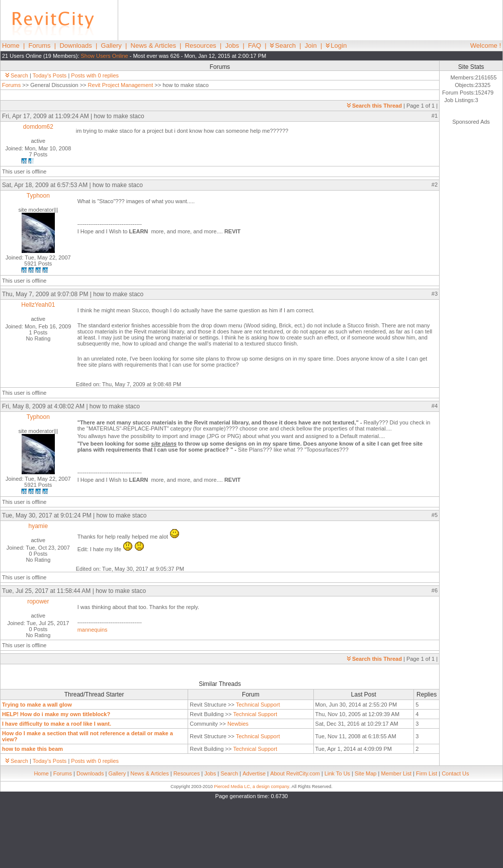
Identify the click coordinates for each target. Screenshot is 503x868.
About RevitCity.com (295, 773)
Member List (396, 773)
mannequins (93, 630)
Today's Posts (50, 75)
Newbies (238, 724)
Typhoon (38, 196)
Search (283, 46)
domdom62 (38, 127)
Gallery (111, 46)
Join (311, 46)
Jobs (232, 46)
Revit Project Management (121, 85)
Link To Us (337, 773)
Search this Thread (374, 106)
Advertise (254, 773)
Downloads (75, 46)
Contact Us (455, 773)
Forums (40, 46)
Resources (201, 46)
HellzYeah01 (38, 305)
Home (11, 46)
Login (337, 46)
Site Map (365, 773)
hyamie (38, 526)
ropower (38, 601)
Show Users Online (105, 56)
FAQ (255, 46)
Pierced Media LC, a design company (251, 787)
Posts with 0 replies (95, 75)
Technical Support (258, 705)
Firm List (427, 773)
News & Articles (153, 46)
